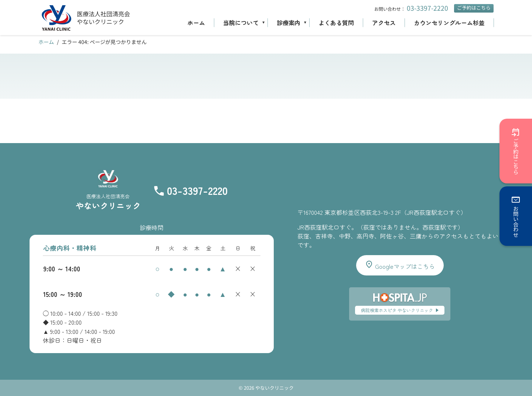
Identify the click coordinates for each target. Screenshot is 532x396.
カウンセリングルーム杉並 (449, 23)
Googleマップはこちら (400, 265)
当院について (241, 23)
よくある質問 (336, 23)
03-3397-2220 (427, 8)
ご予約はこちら (474, 8)
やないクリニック (100, 21)
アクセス (384, 23)
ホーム (196, 23)
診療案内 (289, 23)
